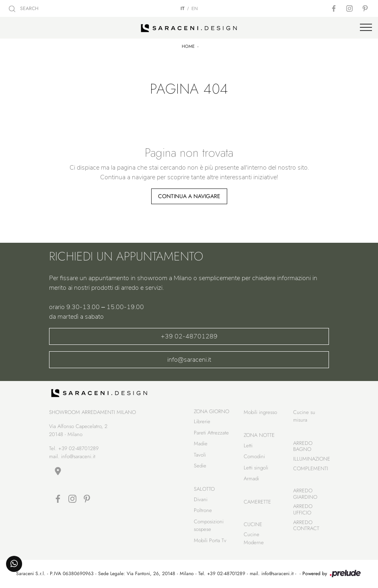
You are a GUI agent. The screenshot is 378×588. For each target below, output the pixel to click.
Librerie (202, 421)
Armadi (251, 478)
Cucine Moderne (254, 538)
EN (195, 8)
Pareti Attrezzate (211, 433)
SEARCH (24, 8)
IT (183, 8)
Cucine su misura (304, 416)
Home (188, 46)
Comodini (254, 456)
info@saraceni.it (189, 360)
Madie (201, 444)
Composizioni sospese (209, 526)
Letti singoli (256, 468)
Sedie (200, 466)
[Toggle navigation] (366, 28)
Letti (248, 446)
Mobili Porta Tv (210, 540)
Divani (201, 499)
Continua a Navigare (189, 196)
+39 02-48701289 (189, 336)
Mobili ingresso (260, 412)
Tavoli (200, 455)
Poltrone (203, 510)
